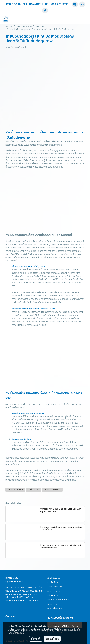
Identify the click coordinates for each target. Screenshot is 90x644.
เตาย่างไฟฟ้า (53, 582)
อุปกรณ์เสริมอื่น (55, 608)
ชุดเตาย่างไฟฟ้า (55, 587)
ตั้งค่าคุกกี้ (36, 639)
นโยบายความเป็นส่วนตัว (69, 630)
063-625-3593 (60, 4)
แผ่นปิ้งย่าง (53, 595)
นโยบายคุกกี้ (18, 633)
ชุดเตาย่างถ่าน (54, 591)
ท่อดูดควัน (52, 604)
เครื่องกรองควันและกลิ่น (58, 600)
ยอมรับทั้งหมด (52, 639)
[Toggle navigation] (86, 19)
